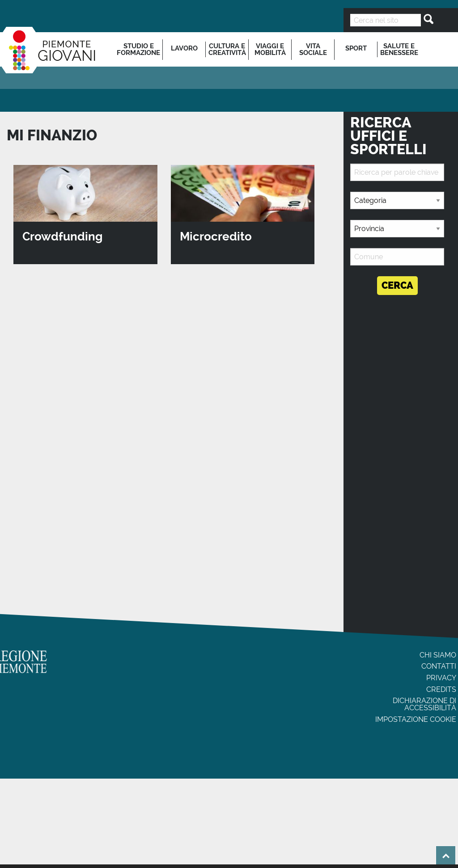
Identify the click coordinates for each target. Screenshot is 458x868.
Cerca (397, 285)
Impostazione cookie (416, 719)
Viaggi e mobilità (270, 49)
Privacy (441, 678)
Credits (441, 689)
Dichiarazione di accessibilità (424, 704)
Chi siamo (438, 655)
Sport (356, 48)
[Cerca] (426, 19)
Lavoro (184, 48)
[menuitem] (139, 49)
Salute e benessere (399, 49)
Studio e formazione (138, 49)
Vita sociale (313, 49)
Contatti (439, 666)
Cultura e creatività (227, 49)
